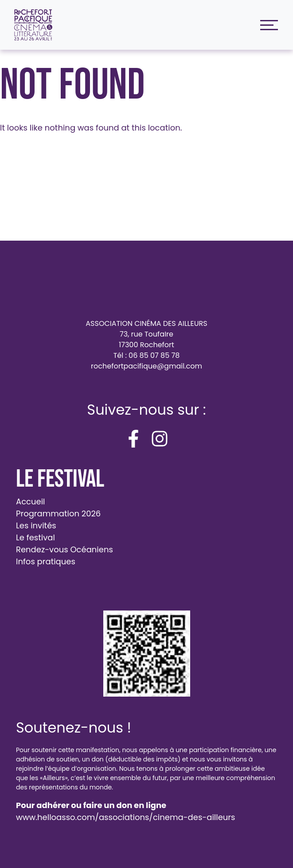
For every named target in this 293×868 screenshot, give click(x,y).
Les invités (36, 525)
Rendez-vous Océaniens (64, 549)
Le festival (35, 537)
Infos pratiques (46, 561)
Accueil (31, 501)
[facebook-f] (133, 439)
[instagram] (160, 439)
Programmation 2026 (58, 513)
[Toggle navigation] (267, 25)
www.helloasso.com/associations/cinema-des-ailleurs (125, 817)
